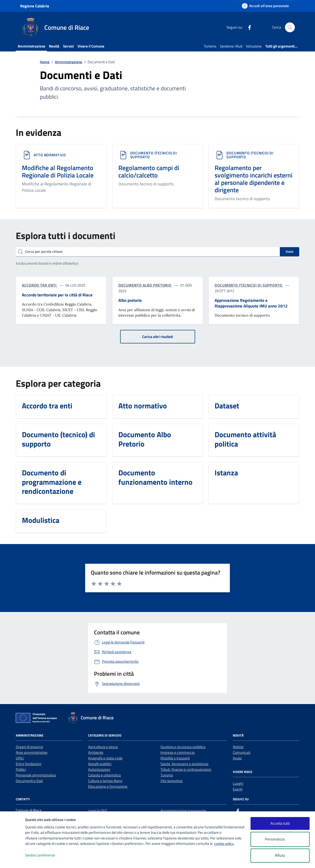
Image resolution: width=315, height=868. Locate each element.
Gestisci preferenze (45, 855)
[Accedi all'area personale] (265, 6)
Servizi (68, 46)
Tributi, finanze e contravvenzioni (186, 769)
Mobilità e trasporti (175, 758)
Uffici (20, 758)
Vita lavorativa (172, 781)
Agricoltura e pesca (103, 747)
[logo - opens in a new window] (13, 859)
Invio (290, 251)
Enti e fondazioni (29, 764)
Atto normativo (50, 155)
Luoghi (238, 783)
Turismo (210, 46)
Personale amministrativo (36, 775)
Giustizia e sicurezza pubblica (183, 747)
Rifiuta (280, 855)
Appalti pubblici (100, 764)
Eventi (238, 789)
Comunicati (242, 752)
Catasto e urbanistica (104, 775)
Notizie (238, 747)
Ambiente (96, 752)
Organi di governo (29, 747)
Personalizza (280, 839)
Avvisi (237, 758)
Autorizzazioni (99, 769)
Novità (54, 46)
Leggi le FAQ (98, 811)
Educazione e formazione (108, 786)
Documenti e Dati (29, 781)
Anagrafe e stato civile (105, 758)
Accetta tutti (280, 823)
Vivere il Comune (91, 46)
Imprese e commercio (178, 752)
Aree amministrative (32, 752)
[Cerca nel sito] (290, 27)
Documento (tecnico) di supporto (154, 155)
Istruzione (254, 46)
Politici (21, 769)
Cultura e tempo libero (105, 781)
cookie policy (224, 844)
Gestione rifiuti (231, 46)
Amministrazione (31, 46)
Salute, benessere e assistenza (184, 764)
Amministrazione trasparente (183, 811)
